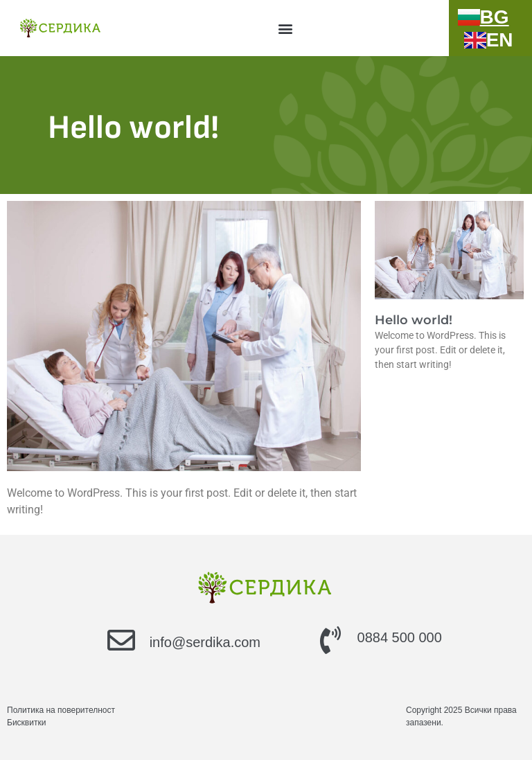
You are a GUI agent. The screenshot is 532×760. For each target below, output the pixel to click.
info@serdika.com (205, 642)
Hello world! (414, 320)
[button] (285, 28)
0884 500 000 (400, 637)
